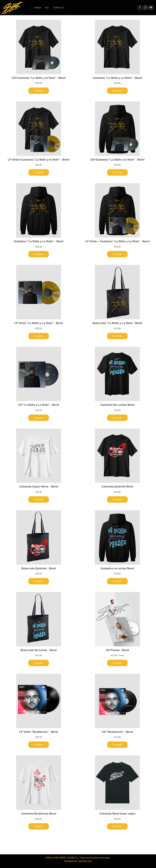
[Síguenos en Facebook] (140, 8)
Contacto (58, 8)
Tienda (37, 8)
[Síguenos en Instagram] (145, 8)
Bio (47, 8)
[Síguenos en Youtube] (151, 8)
